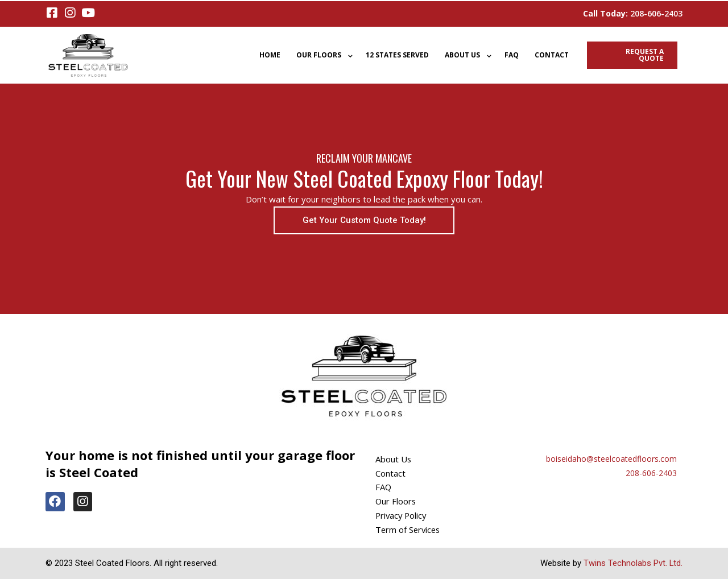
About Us (462, 55)
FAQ (512, 55)
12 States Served (397, 55)
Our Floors (319, 55)
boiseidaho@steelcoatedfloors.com (611, 459)
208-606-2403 (656, 13)
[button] (364, 220)
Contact (552, 55)
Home (270, 55)
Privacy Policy (402, 515)
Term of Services (409, 530)
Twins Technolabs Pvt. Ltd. (633, 563)
